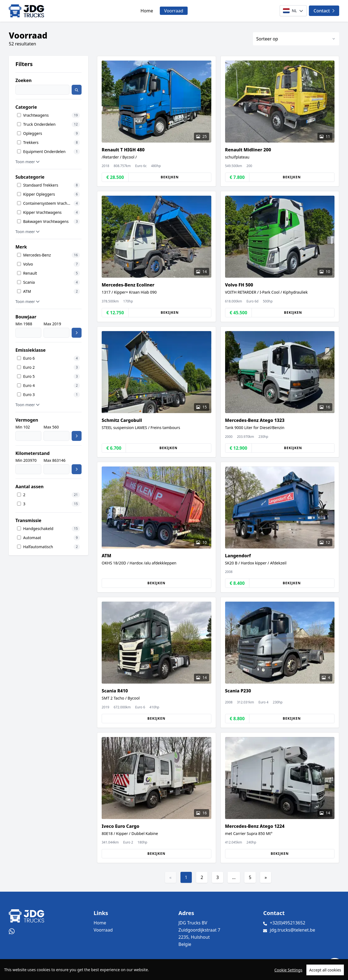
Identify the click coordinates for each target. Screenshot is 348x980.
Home (147, 11)
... (234, 877)
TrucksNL (43, 973)
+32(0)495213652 (288, 923)
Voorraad (174, 11)
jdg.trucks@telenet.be (292, 930)
